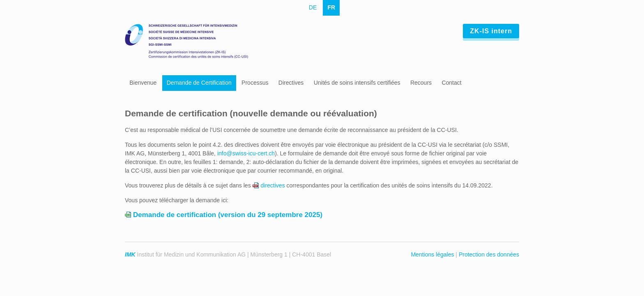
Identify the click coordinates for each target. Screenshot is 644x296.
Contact (451, 83)
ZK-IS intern (491, 31)
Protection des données (489, 254)
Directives (291, 83)
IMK (130, 254)
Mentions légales (432, 254)
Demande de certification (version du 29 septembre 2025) (228, 215)
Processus (255, 83)
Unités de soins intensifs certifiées (357, 83)
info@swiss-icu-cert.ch (246, 153)
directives (273, 185)
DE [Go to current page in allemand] (313, 7)
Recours (421, 83)
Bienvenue (143, 83)
